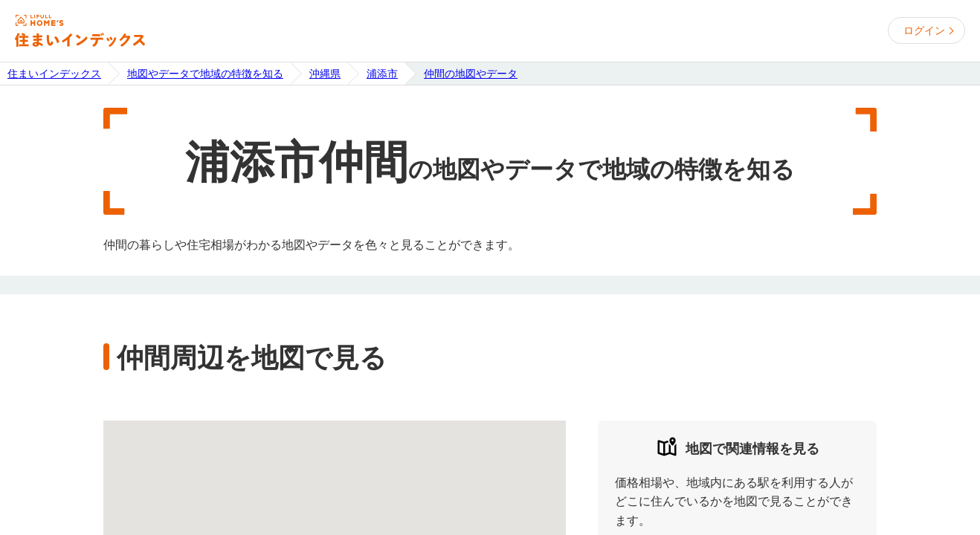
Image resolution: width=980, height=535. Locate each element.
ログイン (924, 30)
